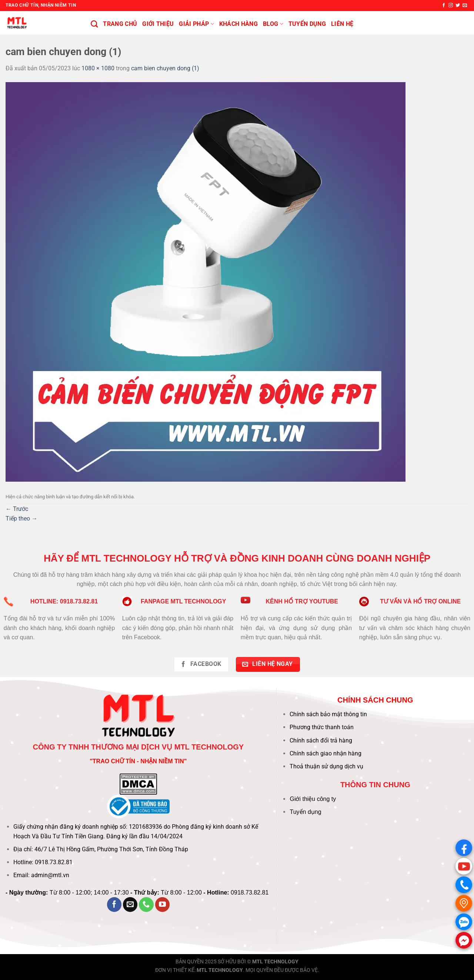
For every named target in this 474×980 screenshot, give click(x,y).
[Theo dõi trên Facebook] (444, 6)
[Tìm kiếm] (94, 24)
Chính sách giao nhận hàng (326, 753)
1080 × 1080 (98, 68)
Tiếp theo (21, 518)
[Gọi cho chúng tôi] (146, 905)
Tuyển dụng (305, 812)
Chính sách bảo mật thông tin (328, 714)
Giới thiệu (158, 24)
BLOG (273, 24)
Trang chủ (120, 24)
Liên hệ (342, 24)
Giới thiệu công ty (313, 799)
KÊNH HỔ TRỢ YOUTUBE (302, 601)
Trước (17, 509)
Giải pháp (196, 24)
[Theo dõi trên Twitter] (458, 6)
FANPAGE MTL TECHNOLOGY (183, 601)
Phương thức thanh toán (322, 727)
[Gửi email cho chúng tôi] (465, 6)
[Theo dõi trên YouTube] (163, 905)
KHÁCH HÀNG (238, 24)
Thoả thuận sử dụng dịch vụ (326, 766)
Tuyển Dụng (307, 24)
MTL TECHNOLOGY (275, 962)
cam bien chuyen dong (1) (165, 68)
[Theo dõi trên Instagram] (451, 6)
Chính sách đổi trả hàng (321, 740)
